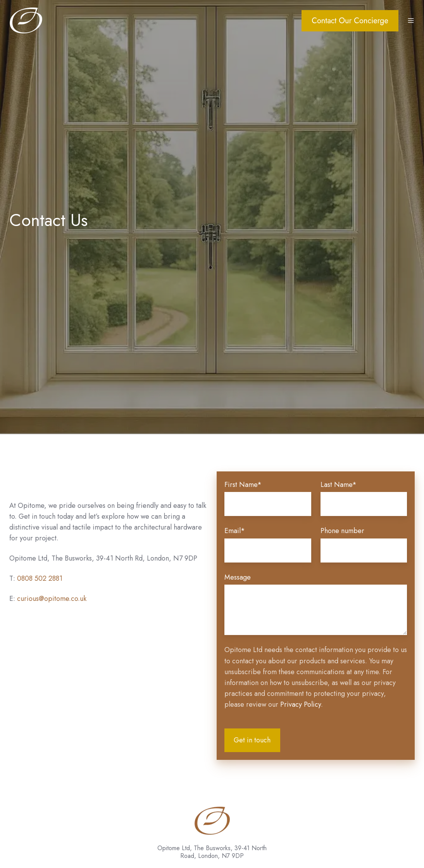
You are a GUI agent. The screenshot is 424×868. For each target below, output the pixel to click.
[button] (411, 21)
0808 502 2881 (40, 578)
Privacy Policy (301, 704)
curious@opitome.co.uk (52, 599)
